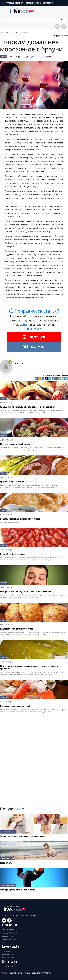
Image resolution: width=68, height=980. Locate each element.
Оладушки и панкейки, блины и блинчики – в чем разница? (27, 407)
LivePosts (4, 33)
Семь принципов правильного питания (18, 890)
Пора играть (6, 863)
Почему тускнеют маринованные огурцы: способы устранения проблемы (29, 667)
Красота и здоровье (8, 832)
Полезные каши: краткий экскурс (15, 444)
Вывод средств (7, 936)
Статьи (29, 3)
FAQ (3, 942)
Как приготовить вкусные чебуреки (16, 629)
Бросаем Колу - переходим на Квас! (17, 482)
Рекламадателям (8, 958)
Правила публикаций (9, 933)
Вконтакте (34, 329)
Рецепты (4, 57)
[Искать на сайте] (34, 20)
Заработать (46, 973)
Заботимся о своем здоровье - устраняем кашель (23, 836)
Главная (8, 3)
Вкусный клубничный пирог (13, 554)
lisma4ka (48, 57)
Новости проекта (8, 954)
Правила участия (8, 930)
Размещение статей (9, 939)
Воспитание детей (7, 859)
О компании (6, 951)
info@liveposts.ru (8, 966)
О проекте (47, 3)
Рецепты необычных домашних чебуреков (20, 519)
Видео (37, 3)
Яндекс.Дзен (21, 325)
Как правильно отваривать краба (16, 706)
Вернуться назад (60, 36)
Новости (20, 3)
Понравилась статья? (34, 311)
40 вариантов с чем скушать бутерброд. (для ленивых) (26, 592)
